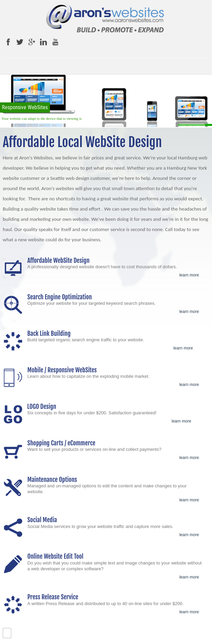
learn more (189, 275)
